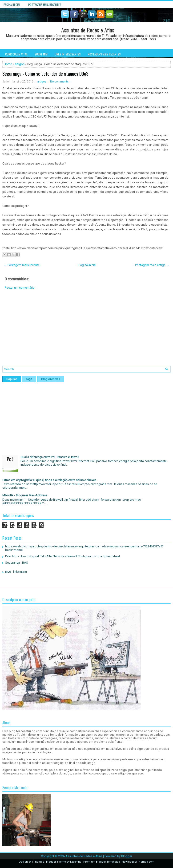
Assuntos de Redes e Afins (88, 30)
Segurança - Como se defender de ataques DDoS (45, 74)
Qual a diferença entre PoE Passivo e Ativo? (50, 457)
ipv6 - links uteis (16, 572)
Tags (29, 379)
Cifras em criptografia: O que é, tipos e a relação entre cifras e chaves (49, 480)
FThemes (38, 862)
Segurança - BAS (17, 563)
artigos (20, 64)
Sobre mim (41, 54)
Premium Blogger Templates (102, 862)
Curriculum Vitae (16, 54)
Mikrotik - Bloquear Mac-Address (25, 495)
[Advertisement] (86, 331)
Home (8, 64)
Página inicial (12, 5)
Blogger (127, 856)
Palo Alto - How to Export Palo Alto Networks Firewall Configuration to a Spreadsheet (63, 556)
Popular (12, 379)
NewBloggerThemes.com (138, 862)
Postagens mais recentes (45, 5)
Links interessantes (68, 54)
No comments (59, 82)
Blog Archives (51, 379)
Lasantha (76, 862)
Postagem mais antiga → (152, 265)
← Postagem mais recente (22, 265)
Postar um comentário (20, 288)
